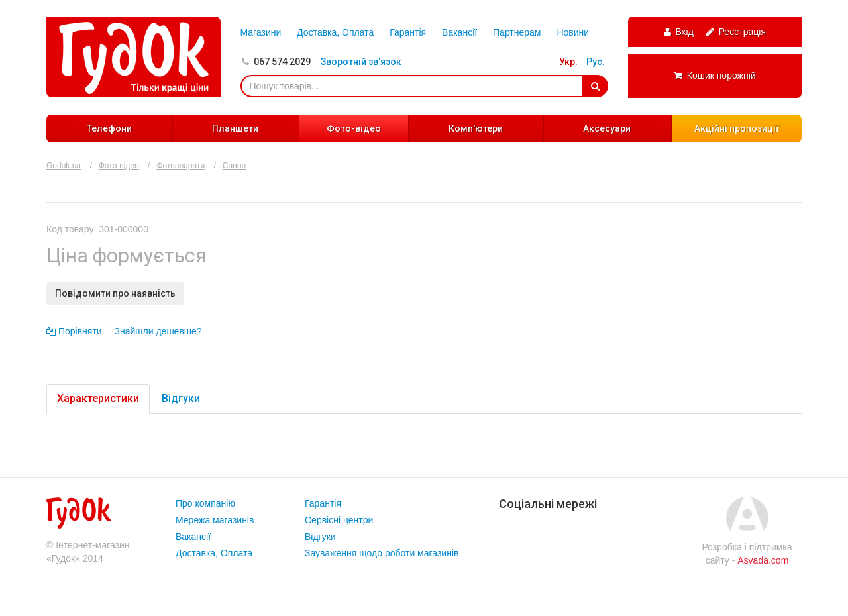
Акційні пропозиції (737, 128)
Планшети (235, 128)
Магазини (261, 32)
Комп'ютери (476, 128)
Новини (573, 32)
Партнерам (517, 32)
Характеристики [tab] (98, 398)
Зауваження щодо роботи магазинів (382, 553)
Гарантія (408, 32)
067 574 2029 (282, 62)
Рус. (596, 62)
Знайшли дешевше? (158, 331)
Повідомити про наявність (115, 293)
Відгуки (320, 537)
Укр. (568, 62)
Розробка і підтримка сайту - (747, 554)
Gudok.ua (64, 166)
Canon (234, 166)
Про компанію (205, 503)
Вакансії (459, 32)
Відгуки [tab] (181, 398)
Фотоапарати (181, 166)
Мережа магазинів (215, 520)
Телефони (109, 128)
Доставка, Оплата (335, 32)
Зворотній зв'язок (361, 62)
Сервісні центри (339, 520)
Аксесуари (607, 128)
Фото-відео (354, 128)
